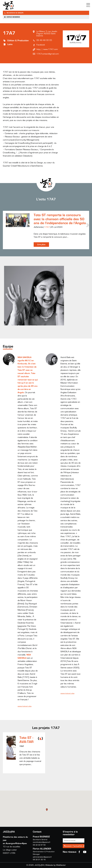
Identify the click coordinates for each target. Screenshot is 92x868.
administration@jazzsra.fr (42, 857)
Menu (88, 5)
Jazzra (18, 5)
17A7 (47, 227)
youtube (85, 852)
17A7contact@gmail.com (48, 54)
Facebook (41, 45)
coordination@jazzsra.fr (42, 842)
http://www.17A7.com (47, 49)
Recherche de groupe (14, 13)
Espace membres (12, 17)
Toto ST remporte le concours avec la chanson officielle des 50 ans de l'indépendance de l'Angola (60, 219)
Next (88, 225)
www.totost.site (25, 706)
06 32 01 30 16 (39, 860)
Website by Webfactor (56, 865)
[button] (47, 810)
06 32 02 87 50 (39, 845)
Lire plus (41, 245)
